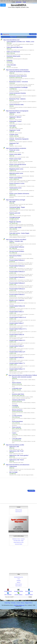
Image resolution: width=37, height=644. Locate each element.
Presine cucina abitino (15, 154)
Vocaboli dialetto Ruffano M (17, 335)
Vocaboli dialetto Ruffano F (17, 323)
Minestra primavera (17, 410)
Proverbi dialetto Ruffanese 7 (17, 295)
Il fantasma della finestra (19, 400)
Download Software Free (19, 577)
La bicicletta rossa (17, 388)
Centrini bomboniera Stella (16, 105)
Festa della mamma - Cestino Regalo (19, 233)
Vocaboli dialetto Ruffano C (17, 312)
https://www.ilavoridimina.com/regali (16, 200)
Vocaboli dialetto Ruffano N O (17, 340)
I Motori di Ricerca (19, 584)
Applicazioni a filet (14, 447)
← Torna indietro (33, 34)
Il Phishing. (10, 61)
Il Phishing (19, 581)
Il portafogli (15, 406)
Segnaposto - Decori (15, 113)
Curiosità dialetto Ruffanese (17, 247)
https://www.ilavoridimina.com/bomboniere (17, 70)
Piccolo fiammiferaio (17, 421)
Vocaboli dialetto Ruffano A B (17, 306)
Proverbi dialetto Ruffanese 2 (17, 266)
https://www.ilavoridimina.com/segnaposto (17, 111)
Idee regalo (12, 202)
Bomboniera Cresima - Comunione (19, 82)
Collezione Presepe (19, 510)
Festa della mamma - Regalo (19, 541)
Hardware (19, 582)
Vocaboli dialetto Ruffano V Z (17, 369)
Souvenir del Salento (19, 544)
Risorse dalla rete (19, 586)
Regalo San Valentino (15, 222)
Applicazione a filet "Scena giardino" (19, 455)
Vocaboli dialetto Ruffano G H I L (18, 329)
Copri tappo (12, 126)
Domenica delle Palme (18, 394)
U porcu (14, 433)
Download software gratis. (14, 56)
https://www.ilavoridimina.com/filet (15, 445)
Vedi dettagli (19, 2)
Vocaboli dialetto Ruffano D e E (18, 317)
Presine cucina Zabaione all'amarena (19, 194)
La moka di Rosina (17, 416)
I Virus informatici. (11, 65)
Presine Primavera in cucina (17, 183)
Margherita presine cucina (16, 169)
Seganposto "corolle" (15, 130)
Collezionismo (13, 466)
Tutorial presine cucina (15, 188)
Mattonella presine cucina (16, 173)
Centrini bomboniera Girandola (18, 93)
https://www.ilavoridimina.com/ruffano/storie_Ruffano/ (23, 375)
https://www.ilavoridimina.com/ (11, 40)
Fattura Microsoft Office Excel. (15, 47)
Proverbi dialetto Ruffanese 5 (17, 283)
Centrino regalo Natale (15, 228)
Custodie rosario (14, 135)
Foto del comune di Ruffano (17, 251)
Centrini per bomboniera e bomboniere (20, 72)
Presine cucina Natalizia (16, 178)
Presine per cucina (14, 150)
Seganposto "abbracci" (15, 117)
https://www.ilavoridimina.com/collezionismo (18, 465)
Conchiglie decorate (15, 217)
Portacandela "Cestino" (16, 121)
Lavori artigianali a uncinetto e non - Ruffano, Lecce (20, 42)
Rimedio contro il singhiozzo (17, 300)
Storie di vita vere (19, 512)
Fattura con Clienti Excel (13, 52)
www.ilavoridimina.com (22, 37)
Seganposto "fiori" (14, 143)
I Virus (19, 579)
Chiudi (24, 2)
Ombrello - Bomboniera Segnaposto (19, 139)
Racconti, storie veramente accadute (22, 377)
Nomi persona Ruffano (15, 256)
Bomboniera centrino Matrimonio (18, 76)
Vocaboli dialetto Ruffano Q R (17, 352)
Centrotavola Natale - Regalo (17, 207)
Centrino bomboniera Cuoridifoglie (18, 87)
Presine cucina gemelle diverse (18, 165)
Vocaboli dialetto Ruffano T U (17, 363)
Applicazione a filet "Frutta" (17, 451)
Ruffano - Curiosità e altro (16, 241)
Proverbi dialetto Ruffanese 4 (17, 277)
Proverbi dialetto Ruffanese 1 (17, 260)
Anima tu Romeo (16, 383)
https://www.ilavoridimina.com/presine (16, 148)
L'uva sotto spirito (17, 439)
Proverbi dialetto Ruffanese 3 (17, 272)
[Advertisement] (13, 20)
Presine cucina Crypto (15, 159)
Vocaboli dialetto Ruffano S (17, 358)
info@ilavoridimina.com (19, 605)
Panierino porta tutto (15, 213)
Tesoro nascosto (16, 427)
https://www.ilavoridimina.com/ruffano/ (16, 240)
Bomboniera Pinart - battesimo (17, 99)
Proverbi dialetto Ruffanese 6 (17, 289)
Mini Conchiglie (13, 472)
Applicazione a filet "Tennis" (17, 460)
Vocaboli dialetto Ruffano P (17, 346)
